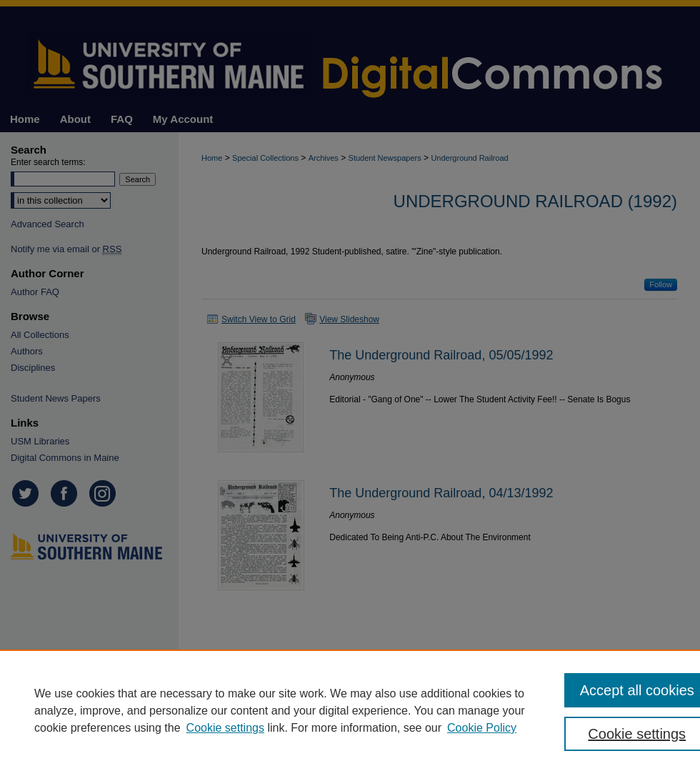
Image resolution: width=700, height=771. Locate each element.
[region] (350, 710)
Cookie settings (225, 728)
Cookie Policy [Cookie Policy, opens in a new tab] (482, 728)
